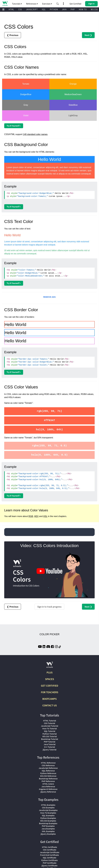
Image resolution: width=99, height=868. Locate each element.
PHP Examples (48, 826)
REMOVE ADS (49, 297)
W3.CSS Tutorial (50, 736)
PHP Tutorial (49, 742)
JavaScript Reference (48, 768)
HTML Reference (48, 763)
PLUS (50, 672)
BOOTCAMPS (49, 699)
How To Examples (48, 813)
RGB (31, 516)
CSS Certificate (50, 850)
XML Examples (48, 831)
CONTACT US (50, 705)
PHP (73, 9)
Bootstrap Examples (48, 823)
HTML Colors (48, 784)
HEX (36, 516)
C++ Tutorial (49, 747)
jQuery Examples (48, 834)
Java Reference (48, 786)
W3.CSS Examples (48, 821)
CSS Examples (48, 808)
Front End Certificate (49, 855)
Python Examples (48, 818)
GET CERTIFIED (50, 686)
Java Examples (48, 829)
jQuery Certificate (49, 865)
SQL (44, 9)
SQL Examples (48, 815)
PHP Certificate (50, 863)
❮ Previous (13, 35)
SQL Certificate (49, 858)
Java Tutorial (50, 744)
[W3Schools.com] (50, 666)
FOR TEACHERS (50, 692)
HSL (45, 516)
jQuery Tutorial (50, 750)
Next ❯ (88, 35)
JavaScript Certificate (50, 852)
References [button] (32, 4)
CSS (20, 9)
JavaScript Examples (48, 810)
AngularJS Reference (48, 789)
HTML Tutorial (50, 721)
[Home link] (5, 3)
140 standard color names (35, 134)
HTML (11, 9)
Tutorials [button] (17, 4)
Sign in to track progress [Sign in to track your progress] (49, 607)
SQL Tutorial (50, 731)
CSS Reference (48, 765)
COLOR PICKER (49, 634)
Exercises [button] (47, 4)
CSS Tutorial (49, 723)
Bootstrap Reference (48, 779)
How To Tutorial (50, 728)
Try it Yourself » (14, 126)
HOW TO (83, 9)
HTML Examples (48, 805)
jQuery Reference (48, 792)
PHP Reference (48, 781)
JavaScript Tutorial (49, 726)
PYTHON (54, 9)
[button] (58, 4)
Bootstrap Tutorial (50, 739)
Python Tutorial (50, 734)
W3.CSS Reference (48, 776)
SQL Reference (48, 771)
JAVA (64, 9)
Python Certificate (49, 860)
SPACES (50, 679)
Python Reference (48, 773)
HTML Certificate (49, 847)
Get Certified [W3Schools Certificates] (75, 4)
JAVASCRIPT (32, 9)
